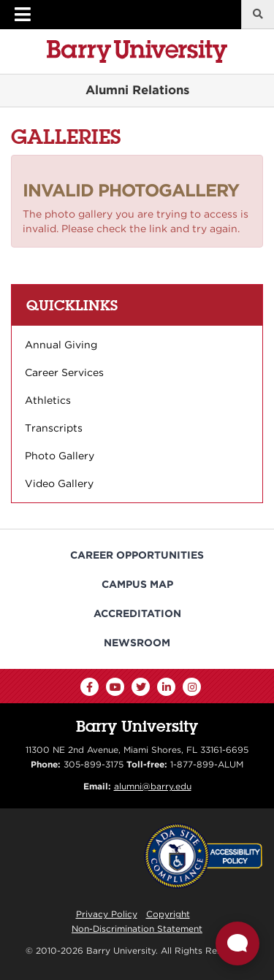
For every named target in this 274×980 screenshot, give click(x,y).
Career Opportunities (137, 555)
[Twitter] (141, 687)
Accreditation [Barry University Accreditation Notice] (137, 613)
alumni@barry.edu (153, 786)
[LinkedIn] (166, 687)
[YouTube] (115, 687)
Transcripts (54, 428)
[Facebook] (90, 687)
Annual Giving (61, 345)
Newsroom (137, 643)
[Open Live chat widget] (237, 943)
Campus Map (137, 584)
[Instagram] (192, 687)
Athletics (48, 400)
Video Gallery (59, 483)
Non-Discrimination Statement (137, 929)
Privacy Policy (107, 914)
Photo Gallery (60, 456)
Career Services (64, 372)
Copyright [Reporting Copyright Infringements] (168, 914)
